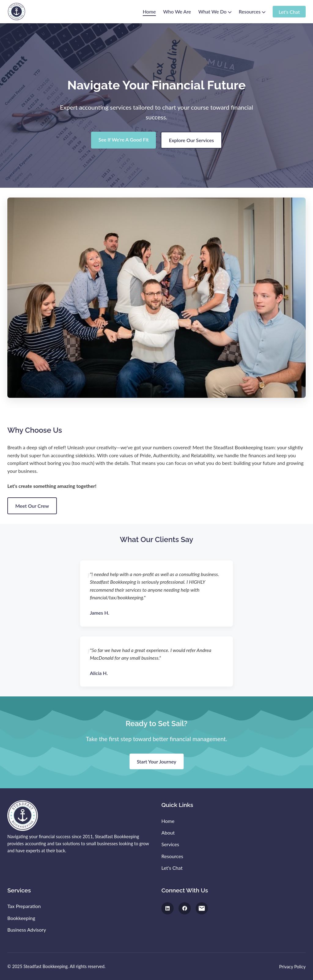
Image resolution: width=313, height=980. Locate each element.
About (168, 833)
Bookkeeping (21, 918)
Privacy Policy (292, 967)
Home (149, 11)
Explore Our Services (191, 140)
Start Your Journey (156, 761)
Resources (252, 11)
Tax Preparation (24, 906)
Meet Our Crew (32, 506)
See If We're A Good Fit (123, 139)
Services (170, 844)
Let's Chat (289, 11)
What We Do (215, 11)
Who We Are (177, 11)
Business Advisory (27, 930)
